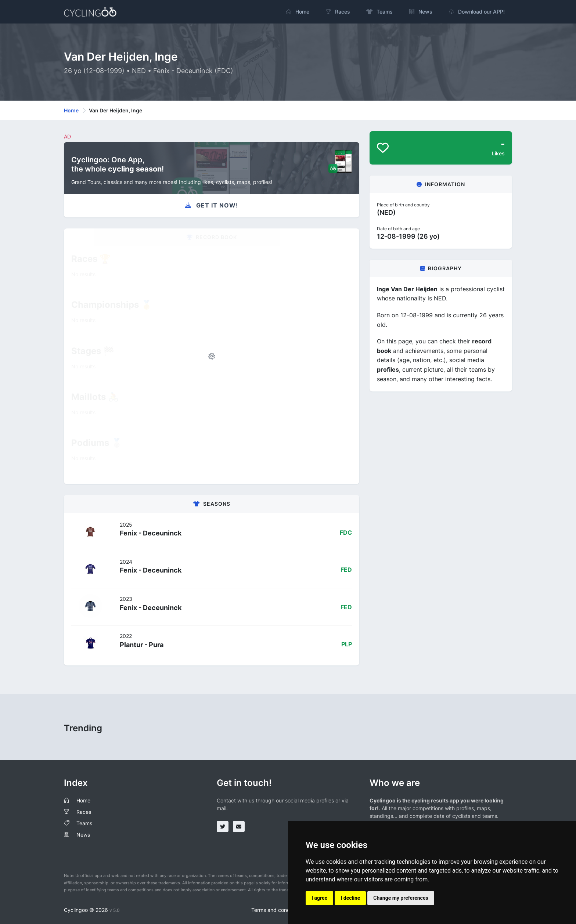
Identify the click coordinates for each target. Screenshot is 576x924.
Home (71, 110)
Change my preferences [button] (401, 898)
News (83, 835)
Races (84, 812)
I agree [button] (319, 898)
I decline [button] (350, 898)
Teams (84, 823)
